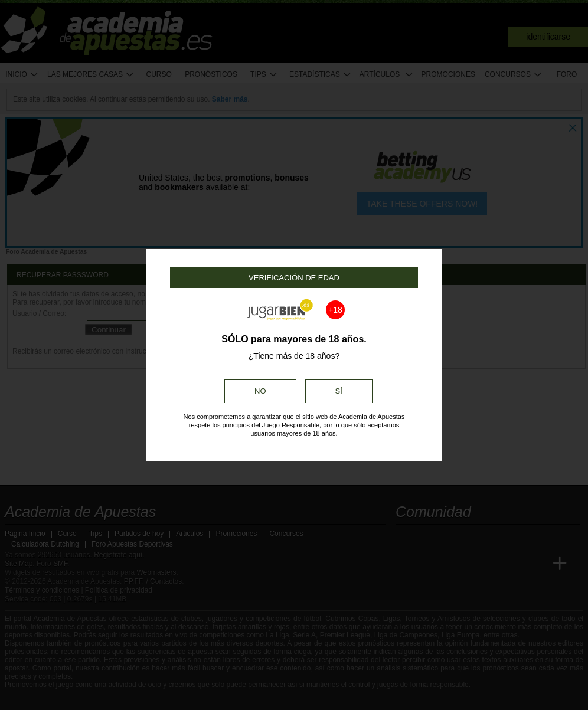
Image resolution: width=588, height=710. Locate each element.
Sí (339, 391)
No (260, 391)
